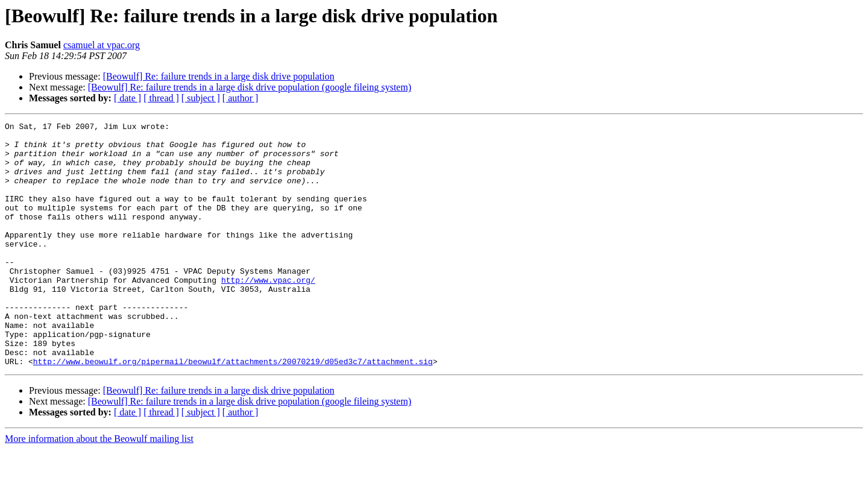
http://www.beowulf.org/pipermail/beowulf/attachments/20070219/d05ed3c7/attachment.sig (233, 410)
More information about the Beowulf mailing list (99, 487)
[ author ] (241, 98)
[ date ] (127, 98)
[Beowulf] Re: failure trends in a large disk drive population (219, 76)
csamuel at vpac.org (102, 45)
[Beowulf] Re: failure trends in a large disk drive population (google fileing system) (250, 87)
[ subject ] (201, 98)
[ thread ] (161, 98)
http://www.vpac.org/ (268, 312)
